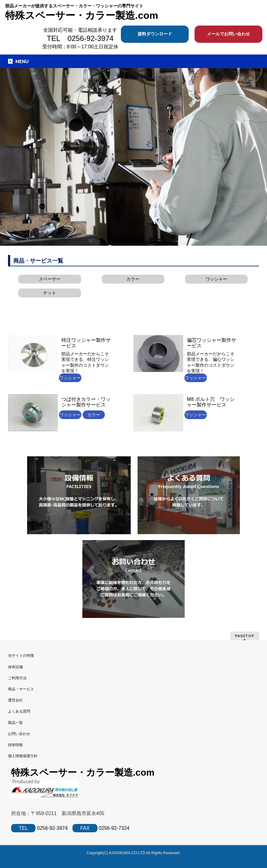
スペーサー (50, 279)
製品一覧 (15, 723)
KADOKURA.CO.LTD (128, 853)
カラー (133, 279)
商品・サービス (21, 689)
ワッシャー (216, 279)
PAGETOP (245, 636)
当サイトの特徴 (21, 656)
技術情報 (15, 745)
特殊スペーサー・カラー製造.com (82, 15)
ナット (50, 293)
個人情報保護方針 (23, 756)
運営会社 (15, 700)
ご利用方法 (17, 678)
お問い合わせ (19, 734)
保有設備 (15, 667)
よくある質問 (19, 711)
